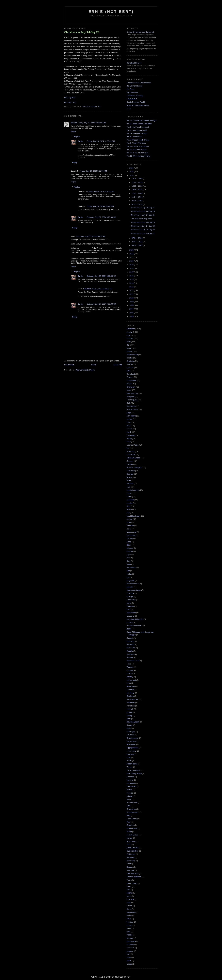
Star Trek (130, 870)
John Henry (131, 751)
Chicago (130, 596)
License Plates (133, 445)
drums (129, 915)
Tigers (129, 880)
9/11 (128, 558)
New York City (132, 393)
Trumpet (130, 667)
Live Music (131, 455)
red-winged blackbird (135, 619)
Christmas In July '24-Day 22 (143, 230)
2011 (132, 294)
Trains (129, 497)
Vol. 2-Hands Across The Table (139, 124)
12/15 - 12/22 (137, 186)
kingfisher (131, 580)
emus (129, 919)
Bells (129, 403)
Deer (129, 506)
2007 (132, 309)
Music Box (131, 648)
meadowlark (132, 786)
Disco (129, 422)
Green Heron (132, 828)
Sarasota (130, 654)
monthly (130, 677)
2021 (132, 257)
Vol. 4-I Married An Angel (137, 130)
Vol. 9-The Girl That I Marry (138, 146)
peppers (130, 951)
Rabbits (130, 651)
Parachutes (131, 568)
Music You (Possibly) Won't (138, 105)
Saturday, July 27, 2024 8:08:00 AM (91, 236)
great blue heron (133, 516)
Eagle (129, 413)
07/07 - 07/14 (137, 242)
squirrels (130, 709)
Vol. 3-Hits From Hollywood (138, 127)
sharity (129, 332)
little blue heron (133, 584)
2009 (132, 302)
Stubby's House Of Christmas (139, 83)
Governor (130, 735)
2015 (132, 279)
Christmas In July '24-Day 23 (143, 226)
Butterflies (131, 686)
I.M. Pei (130, 538)
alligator (130, 548)
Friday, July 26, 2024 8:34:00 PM (101, 191)
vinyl (128, 335)
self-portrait (131, 680)
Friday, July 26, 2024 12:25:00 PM (101, 141)
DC (128, 345)
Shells (129, 864)
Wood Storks (132, 883)
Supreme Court (133, 661)
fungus (129, 925)
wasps (129, 964)
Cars (128, 806)
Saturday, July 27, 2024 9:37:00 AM (101, 304)
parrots (129, 790)
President (130, 857)
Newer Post (69, 365)
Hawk (129, 432)
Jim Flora (130, 89)
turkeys (130, 622)
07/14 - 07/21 (137, 238)
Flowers (130, 377)
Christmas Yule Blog (135, 96)
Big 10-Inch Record (134, 86)
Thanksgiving (132, 400)
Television (131, 471)
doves (129, 909)
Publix (129, 761)
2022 (132, 254)
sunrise (130, 503)
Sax (128, 571)
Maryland (130, 644)
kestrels (130, 551)
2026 (132, 168)
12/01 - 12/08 (137, 193)
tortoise (130, 712)
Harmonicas (131, 535)
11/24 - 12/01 (137, 197)
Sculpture (130, 397)
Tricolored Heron (133, 770)
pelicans (130, 587)
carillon (129, 419)
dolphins (130, 484)
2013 (132, 287)
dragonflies (131, 912)
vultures (130, 793)
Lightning (130, 641)
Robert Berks (132, 764)
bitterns (130, 893)
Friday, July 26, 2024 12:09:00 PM (92, 123)
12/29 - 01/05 (137, 179)
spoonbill (130, 500)
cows (129, 903)
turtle (129, 522)
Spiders (130, 867)
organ (129, 348)
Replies (77, 136)
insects (129, 935)
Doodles (130, 338)
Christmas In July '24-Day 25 (143, 215)
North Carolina (133, 848)
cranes (129, 906)
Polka (129, 480)
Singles (130, 358)
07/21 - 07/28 (137, 204)
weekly (129, 715)
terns (129, 683)
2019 (132, 265)
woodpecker (132, 532)
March (129, 832)
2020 (132, 261)
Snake (129, 509)
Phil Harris (131, 854)
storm (129, 961)
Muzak (129, 477)
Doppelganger (132, 812)
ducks (129, 529)
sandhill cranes (133, 490)
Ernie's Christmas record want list (140, 32)
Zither (129, 545)
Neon (129, 845)
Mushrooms (131, 841)
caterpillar (131, 899)
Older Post (118, 365)
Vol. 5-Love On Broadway (137, 133)
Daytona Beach (133, 722)
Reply (73, 131)
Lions (129, 603)
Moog (129, 542)
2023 (132, 250)
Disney (129, 725)
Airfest (129, 364)
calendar (130, 367)
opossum (130, 948)
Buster (74, 123)
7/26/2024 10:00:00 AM (91, 107)
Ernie (80, 141)
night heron (131, 613)
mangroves (131, 941)
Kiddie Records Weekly (136, 102)
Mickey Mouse (132, 835)
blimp (129, 896)
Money (129, 838)
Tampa (129, 767)
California (130, 690)
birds (129, 342)
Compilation (131, 380)
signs (129, 555)
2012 (132, 290)
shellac (129, 351)
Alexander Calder (134, 590)
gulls (128, 932)
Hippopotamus (133, 748)
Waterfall (130, 606)
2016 (132, 276)
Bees (129, 564)
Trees (129, 664)
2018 (132, 268)
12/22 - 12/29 (137, 182)
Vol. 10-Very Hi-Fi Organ (137, 150)
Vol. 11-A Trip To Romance (137, 153)
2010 (132, 298)
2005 (132, 316)
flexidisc (130, 922)
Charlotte (130, 593)
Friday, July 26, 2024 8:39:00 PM (100, 206)
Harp (129, 442)
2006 (132, 313)
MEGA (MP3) (70, 98)
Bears (129, 629)
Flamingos (131, 732)
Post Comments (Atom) (85, 370)
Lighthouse (131, 600)
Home (94, 365)
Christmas (131, 329)
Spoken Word (132, 355)
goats (129, 928)
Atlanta (129, 796)
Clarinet (130, 638)
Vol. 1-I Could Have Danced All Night (142, 120)
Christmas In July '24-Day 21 (143, 233)
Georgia (130, 474)
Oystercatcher (132, 851)
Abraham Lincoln (134, 458)
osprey (129, 519)
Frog (128, 822)
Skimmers (131, 703)
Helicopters (131, 745)
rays (128, 954)
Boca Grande (132, 803)
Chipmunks (131, 809)
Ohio (128, 371)
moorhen (130, 944)
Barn (128, 561)
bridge (129, 574)
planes (129, 384)
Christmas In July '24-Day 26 (82, 32)
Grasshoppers (132, 738)
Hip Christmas (132, 92)
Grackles (130, 825)
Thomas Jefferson (134, 877)
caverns (130, 780)
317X (129, 109)
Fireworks (131, 451)
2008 (132, 305)
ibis (128, 448)
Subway (130, 657)
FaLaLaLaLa (132, 99)
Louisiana (131, 754)
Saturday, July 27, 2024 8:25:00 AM (101, 217)
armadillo (130, 777)
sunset (129, 429)
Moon (129, 390)
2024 (132, 175)
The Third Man (133, 874)
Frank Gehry (132, 819)
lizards (129, 673)
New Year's (131, 416)
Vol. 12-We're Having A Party (138, 156)
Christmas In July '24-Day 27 (143, 208)
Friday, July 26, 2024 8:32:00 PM (93, 171)
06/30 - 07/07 (137, 245)
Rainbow (130, 696)
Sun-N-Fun (131, 406)
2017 (132, 272)
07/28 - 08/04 (137, 201)
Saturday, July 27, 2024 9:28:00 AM (98, 289)
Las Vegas (131, 435)
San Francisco (132, 699)
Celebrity (130, 361)
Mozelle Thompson (134, 467)
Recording (131, 861)
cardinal (130, 670)
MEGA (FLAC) (70, 102)
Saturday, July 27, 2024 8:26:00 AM (101, 276)
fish (128, 577)
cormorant (131, 783)
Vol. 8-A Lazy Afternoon (136, 143)
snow (129, 957)
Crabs (129, 493)
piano (129, 426)
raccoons (130, 616)
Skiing (129, 439)
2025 (132, 172)
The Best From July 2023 (141, 219)
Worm (129, 886)
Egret (129, 728)
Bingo (129, 799)
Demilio (130, 464)
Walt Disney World (134, 773)
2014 (132, 283)
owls (128, 487)
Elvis (128, 815)
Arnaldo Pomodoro (134, 626)
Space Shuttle (132, 409)
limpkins (130, 938)
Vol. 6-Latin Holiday (135, 137)
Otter (129, 757)
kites (128, 609)
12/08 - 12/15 (137, 190)
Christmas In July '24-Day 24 (143, 222)
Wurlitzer (130, 526)
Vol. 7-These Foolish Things (138, 140)
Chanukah (131, 387)
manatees (131, 706)
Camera (130, 461)
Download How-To (134, 63)
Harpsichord (132, 741)
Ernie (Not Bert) (111, 12)
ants (128, 890)
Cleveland (131, 374)
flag (128, 513)
